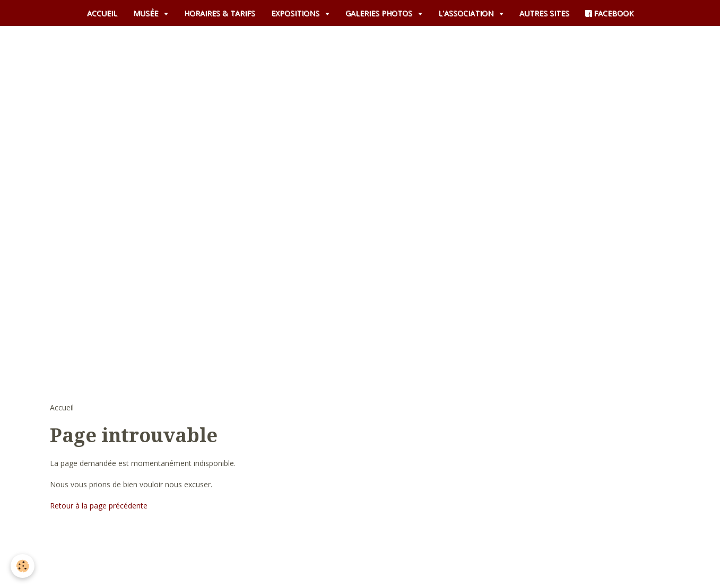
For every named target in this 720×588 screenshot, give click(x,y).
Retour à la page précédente (99, 506)
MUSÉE (147, 13)
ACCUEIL (102, 13)
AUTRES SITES (544, 13)
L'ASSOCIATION (467, 13)
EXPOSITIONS (296, 13)
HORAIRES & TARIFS (220, 13)
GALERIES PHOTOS (380, 13)
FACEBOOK (609, 13)
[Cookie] (23, 566)
